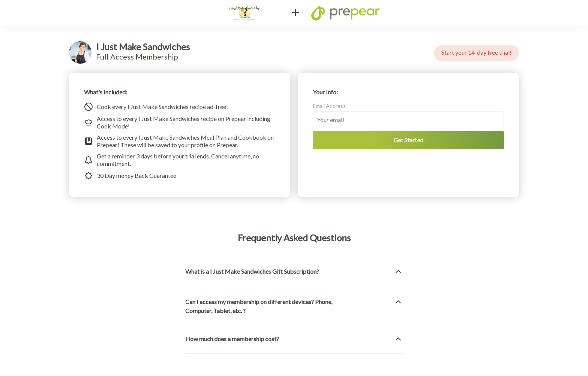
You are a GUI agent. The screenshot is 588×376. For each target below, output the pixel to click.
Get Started (408, 140)
